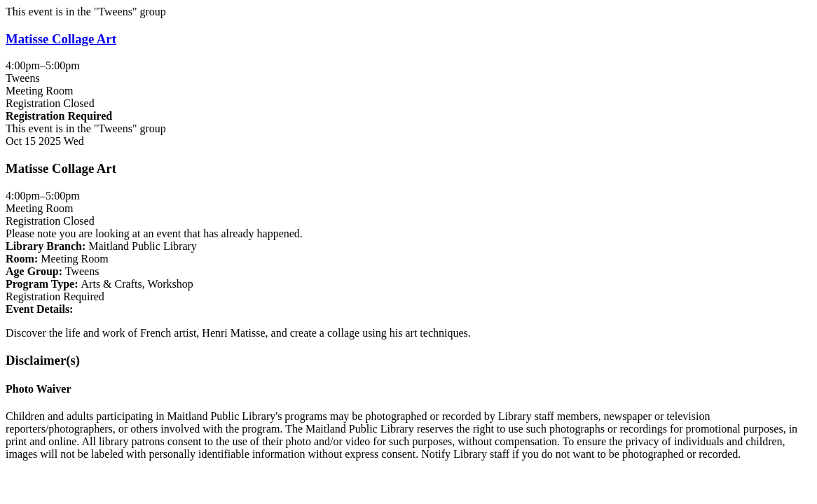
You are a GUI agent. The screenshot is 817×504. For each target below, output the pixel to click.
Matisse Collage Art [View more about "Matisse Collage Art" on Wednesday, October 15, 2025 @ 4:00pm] (61, 39)
